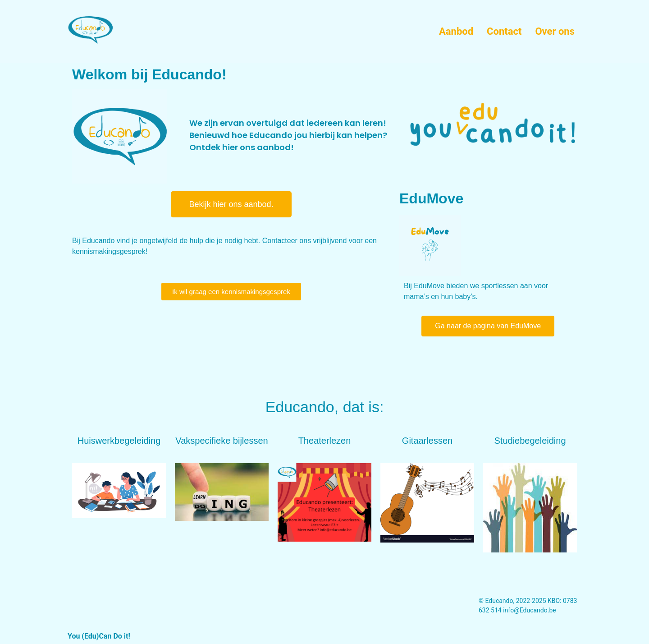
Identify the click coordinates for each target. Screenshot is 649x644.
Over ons (555, 31)
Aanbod (456, 31)
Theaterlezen (325, 441)
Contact (504, 31)
